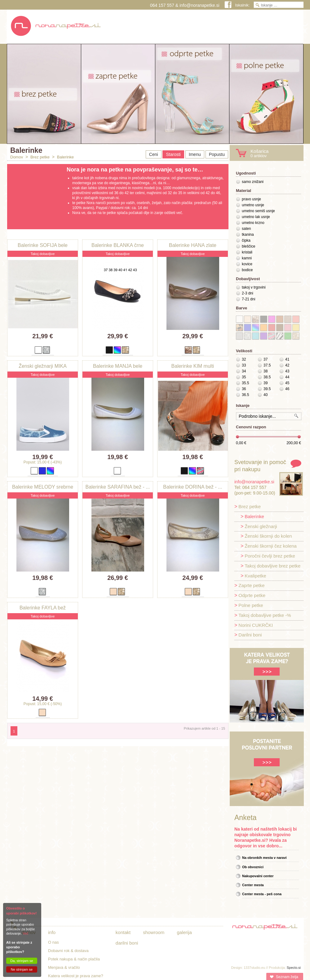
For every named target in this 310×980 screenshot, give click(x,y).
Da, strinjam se (22, 961)
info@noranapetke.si (199, 5)
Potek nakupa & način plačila (74, 959)
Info (52, 932)
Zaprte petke (251, 585)
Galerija (184, 932)
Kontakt (123, 932)
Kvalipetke (255, 576)
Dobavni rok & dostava (68, 951)
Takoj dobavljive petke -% (265, 615)
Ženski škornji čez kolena (271, 546)
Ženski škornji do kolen (268, 536)
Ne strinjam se (22, 969)
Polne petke (251, 605)
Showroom (154, 932)
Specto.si (294, 968)
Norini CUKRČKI (256, 625)
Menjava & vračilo (64, 967)
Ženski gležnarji (261, 526)
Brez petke (40, 157)
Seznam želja (287, 977)
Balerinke (65, 157)
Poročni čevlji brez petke (270, 556)
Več (25, 933)
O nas (53, 942)
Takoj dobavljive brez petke (272, 566)
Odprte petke (252, 595)
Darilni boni (250, 635)
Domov (17, 157)
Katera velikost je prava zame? (76, 976)
